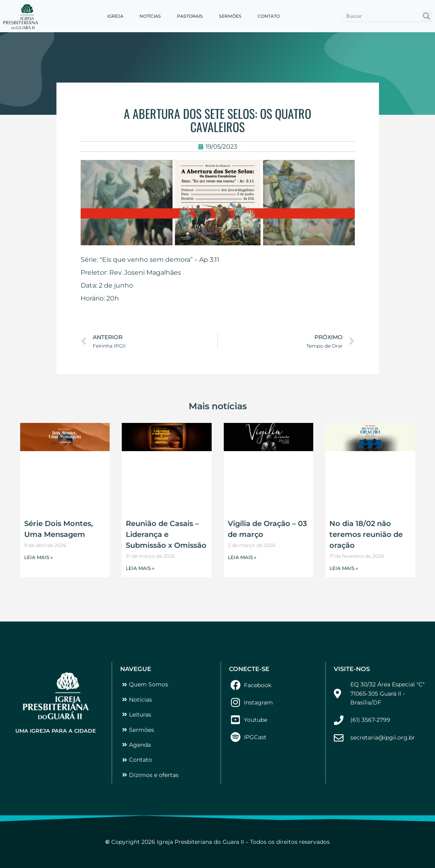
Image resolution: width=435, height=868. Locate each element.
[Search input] (382, 16)
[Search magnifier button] (427, 16)
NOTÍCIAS (150, 16)
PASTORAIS (190, 16)
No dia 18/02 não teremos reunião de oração (366, 534)
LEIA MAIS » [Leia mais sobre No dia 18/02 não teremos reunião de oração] (344, 568)
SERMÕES (230, 16)
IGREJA (115, 16)
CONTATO (269, 16)
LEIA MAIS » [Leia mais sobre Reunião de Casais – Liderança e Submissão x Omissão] (140, 568)
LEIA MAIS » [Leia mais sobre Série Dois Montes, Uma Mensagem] (39, 557)
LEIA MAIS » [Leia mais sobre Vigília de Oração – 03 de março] (242, 557)
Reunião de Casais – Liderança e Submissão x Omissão (166, 534)
